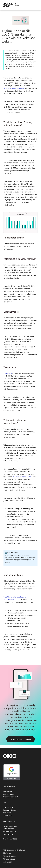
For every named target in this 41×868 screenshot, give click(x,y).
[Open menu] (37, 5)
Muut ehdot (7, 853)
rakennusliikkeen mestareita (14, 88)
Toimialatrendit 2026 (10, 839)
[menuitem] (20, 791)
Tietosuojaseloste (9, 856)
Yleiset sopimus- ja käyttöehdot (14, 850)
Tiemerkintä (8, 373)
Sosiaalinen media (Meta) (22, 477)
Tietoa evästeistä (9, 859)
